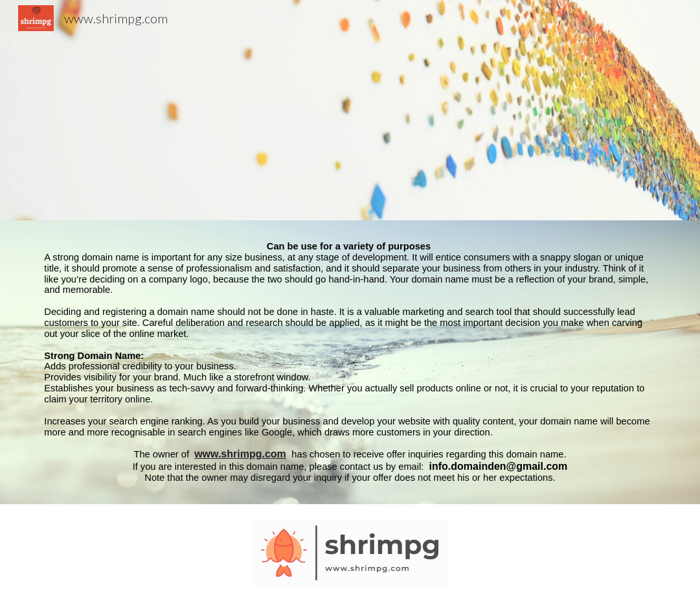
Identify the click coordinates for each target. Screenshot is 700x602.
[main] (350, 362)
